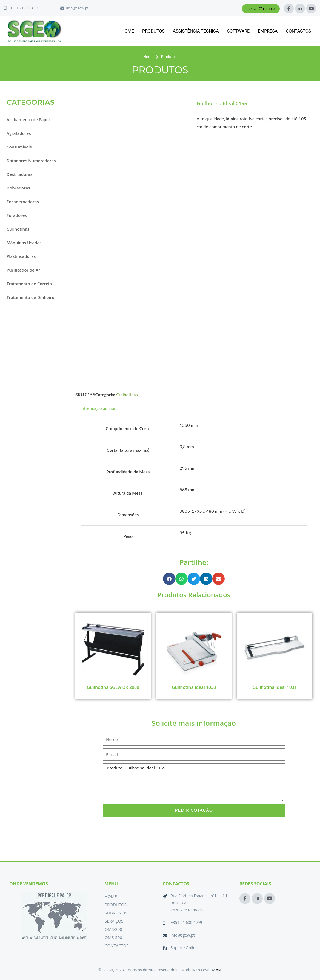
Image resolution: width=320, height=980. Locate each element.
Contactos (298, 31)
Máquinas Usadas (24, 243)
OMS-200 (113, 929)
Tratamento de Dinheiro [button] (30, 297)
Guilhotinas (18, 229)
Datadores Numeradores (31, 161)
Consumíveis (19, 147)
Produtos (153, 31)
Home (128, 31)
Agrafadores (19, 133)
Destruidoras (19, 174)
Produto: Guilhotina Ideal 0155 (194, 783)
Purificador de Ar (23, 270)
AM (219, 970)
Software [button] (238, 31)
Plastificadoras (21, 256)
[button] (169, 579)
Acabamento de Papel (28, 119)
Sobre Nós (116, 913)
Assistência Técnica (196, 31)
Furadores (17, 215)
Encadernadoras (23, 202)
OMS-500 (113, 937)
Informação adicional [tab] (100, 408)
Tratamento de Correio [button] (29, 284)
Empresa (268, 31)
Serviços (114, 921)
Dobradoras (18, 188)
